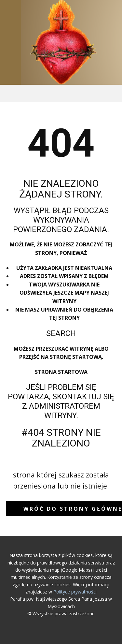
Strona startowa (61, 372)
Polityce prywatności (75, 592)
